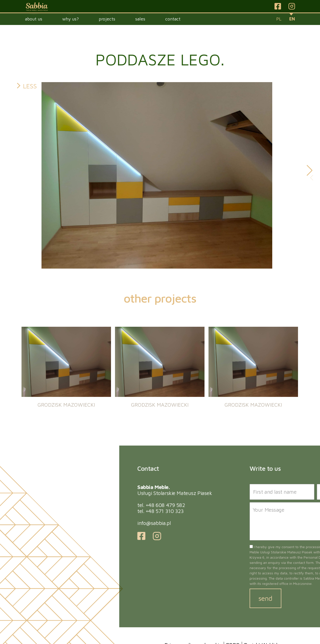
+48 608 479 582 (246, 505)
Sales (140, 19)
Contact (173, 19)
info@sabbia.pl (235, 523)
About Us (34, 19)
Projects (107, 19)
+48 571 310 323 (245, 511)
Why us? (70, 19)
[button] (310, 170)
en (292, 19)
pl (279, 19)
